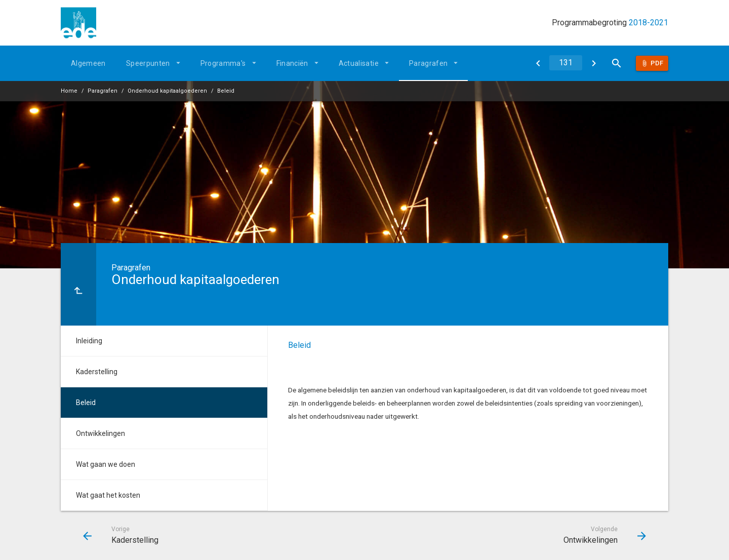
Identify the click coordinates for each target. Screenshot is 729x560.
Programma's (223, 63)
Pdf (657, 63)
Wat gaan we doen (106, 464)
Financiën (292, 63)
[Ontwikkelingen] (594, 63)
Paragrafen (429, 63)
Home (69, 91)
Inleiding (89, 341)
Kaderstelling (97, 372)
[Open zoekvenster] (616, 63)
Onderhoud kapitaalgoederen (167, 91)
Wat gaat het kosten (108, 495)
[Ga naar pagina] (566, 63)
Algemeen (88, 63)
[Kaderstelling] (538, 63)
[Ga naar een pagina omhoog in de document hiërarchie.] (78, 284)
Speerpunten (148, 63)
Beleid (226, 91)
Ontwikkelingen (100, 433)
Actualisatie (359, 63)
